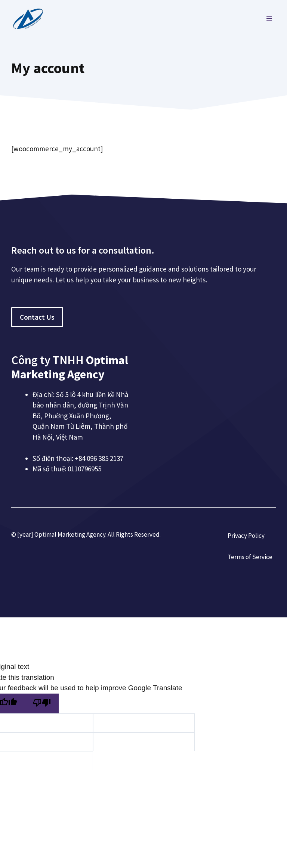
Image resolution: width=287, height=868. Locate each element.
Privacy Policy (246, 536)
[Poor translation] (42, 704)
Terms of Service (250, 557)
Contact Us (37, 317)
